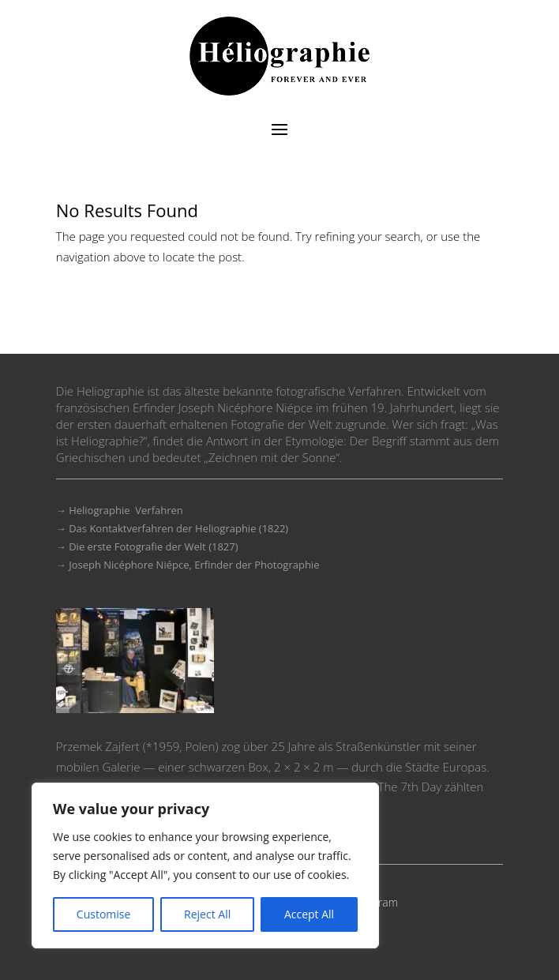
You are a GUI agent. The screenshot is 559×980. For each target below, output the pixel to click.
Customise (104, 914)
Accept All (309, 914)
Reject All (207, 914)
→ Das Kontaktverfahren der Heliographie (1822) (172, 528)
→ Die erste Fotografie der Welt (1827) (147, 546)
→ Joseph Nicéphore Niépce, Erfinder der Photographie (188, 565)
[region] (205, 865)
